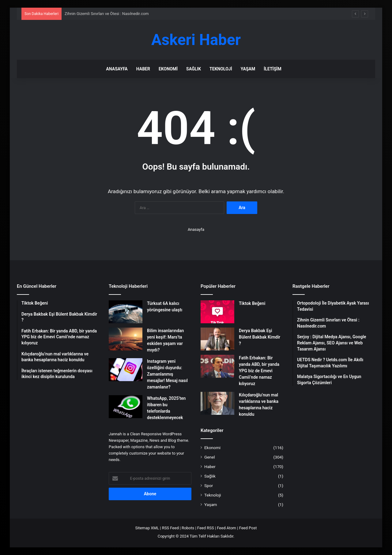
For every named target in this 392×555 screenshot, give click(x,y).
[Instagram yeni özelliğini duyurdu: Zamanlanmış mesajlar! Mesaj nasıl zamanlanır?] (126, 370)
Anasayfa (117, 69)
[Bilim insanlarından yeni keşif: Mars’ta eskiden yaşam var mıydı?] (126, 339)
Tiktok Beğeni (252, 303)
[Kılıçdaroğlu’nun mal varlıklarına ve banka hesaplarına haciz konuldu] (217, 403)
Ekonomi (168, 69)
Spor (209, 486)
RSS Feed (170, 528)
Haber (143, 69)
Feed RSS (206, 528)
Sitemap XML (147, 528)
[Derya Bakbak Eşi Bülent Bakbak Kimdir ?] (217, 339)
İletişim (272, 69)
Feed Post (248, 528)
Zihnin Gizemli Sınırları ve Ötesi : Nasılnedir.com (107, 14)
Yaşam (248, 69)
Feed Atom (226, 528)
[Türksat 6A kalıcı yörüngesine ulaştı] (126, 312)
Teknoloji (221, 69)
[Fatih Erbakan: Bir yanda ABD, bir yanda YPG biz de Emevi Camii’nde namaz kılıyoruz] (217, 366)
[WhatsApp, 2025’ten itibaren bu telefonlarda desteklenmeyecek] (126, 407)
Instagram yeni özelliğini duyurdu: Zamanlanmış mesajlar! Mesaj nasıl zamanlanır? (167, 374)
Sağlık (194, 69)
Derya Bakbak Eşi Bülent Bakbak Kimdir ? (260, 337)
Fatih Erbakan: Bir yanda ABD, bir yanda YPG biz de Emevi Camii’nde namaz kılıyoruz (259, 371)
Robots (188, 528)
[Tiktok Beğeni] (217, 312)
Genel (210, 457)
